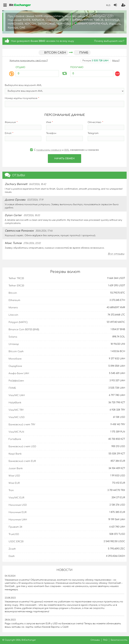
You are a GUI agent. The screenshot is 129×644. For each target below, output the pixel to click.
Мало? (116, 61)
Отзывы (95, 640)
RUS (108, 5)
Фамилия (10, 122)
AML (67, 150)
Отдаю (20, 67)
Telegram (93, 133)
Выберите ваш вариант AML (23, 85)
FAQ (105, 640)
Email (8, 133)
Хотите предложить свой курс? (29, 61)
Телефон (51, 133)
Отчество (94, 122)
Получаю (77, 67)
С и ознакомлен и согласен (64, 150)
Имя (49, 122)
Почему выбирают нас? (109, 41)
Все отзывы (116, 254)
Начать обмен (64, 158)
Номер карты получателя (21, 98)
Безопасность (119, 640)
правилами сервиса (49, 150)
